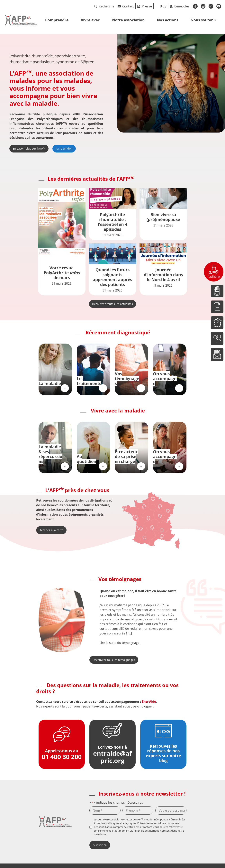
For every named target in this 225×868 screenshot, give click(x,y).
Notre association (128, 20)
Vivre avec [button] (90, 20)
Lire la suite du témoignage (120, 643)
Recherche (104, 6)
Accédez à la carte (51, 530)
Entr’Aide (149, 702)
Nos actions (168, 20)
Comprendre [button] (57, 20)
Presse (147, 6)
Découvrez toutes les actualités (112, 304)
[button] (92, 617)
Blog (163, 6)
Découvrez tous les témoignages (114, 660)
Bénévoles (182, 6)
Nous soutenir (203, 20)
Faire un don (64, 148)
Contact (128, 6)
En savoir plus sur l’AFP (29, 148)
